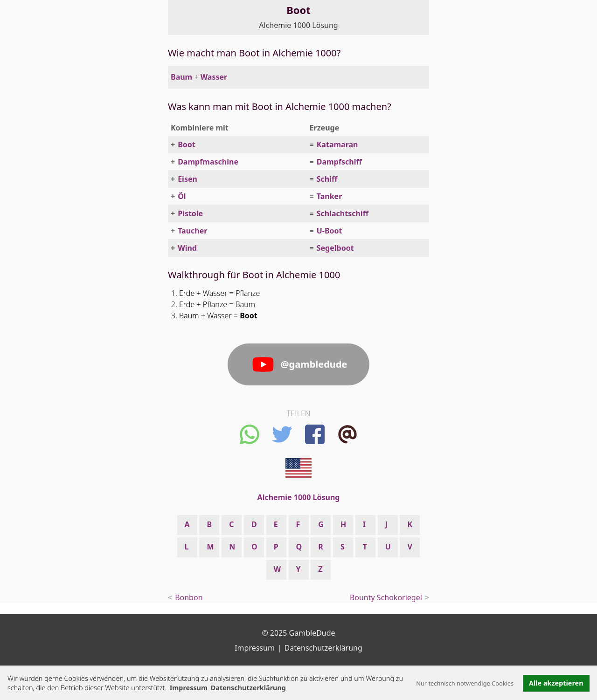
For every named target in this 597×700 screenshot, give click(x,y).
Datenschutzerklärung (323, 648)
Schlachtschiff (343, 213)
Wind (187, 248)
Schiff (327, 179)
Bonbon (189, 597)
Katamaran (337, 144)
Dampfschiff (339, 162)
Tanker (330, 196)
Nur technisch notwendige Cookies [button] (465, 683)
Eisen (187, 179)
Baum (181, 77)
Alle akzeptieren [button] (556, 683)
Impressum (189, 688)
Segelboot (335, 248)
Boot (187, 144)
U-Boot (330, 231)
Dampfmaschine (208, 162)
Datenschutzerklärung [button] (248, 688)
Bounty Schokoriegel (386, 597)
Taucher (192, 231)
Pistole (190, 213)
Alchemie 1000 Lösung (298, 25)
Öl (182, 196)
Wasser (214, 77)
